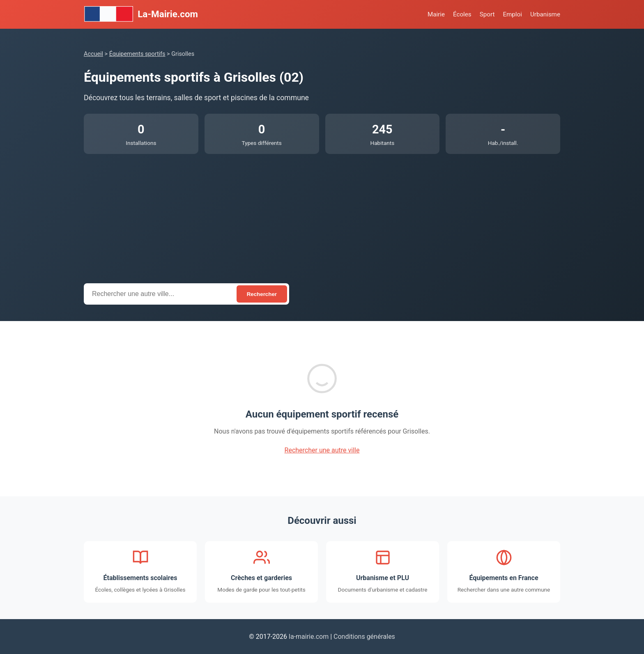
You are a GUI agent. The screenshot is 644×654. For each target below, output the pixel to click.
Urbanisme (545, 14)
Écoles (462, 14)
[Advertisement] (322, 216)
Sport (487, 14)
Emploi (512, 14)
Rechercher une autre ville (322, 450)
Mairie (436, 14)
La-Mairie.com (141, 14)
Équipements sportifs (137, 54)
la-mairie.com (309, 637)
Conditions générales (364, 637)
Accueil (93, 54)
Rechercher (262, 294)
